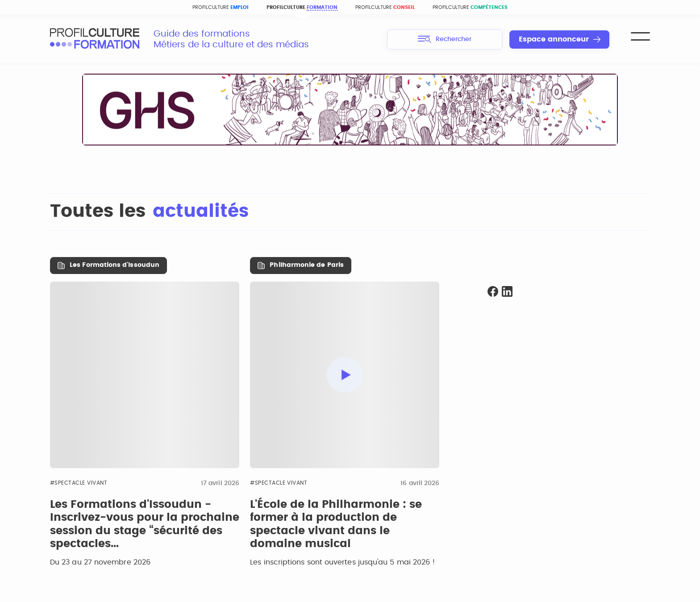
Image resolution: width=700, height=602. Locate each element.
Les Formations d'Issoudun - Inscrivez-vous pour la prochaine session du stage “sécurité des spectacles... (145, 525)
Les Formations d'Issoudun (115, 265)
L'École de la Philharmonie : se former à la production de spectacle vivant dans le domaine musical (336, 525)
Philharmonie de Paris (306, 265)
